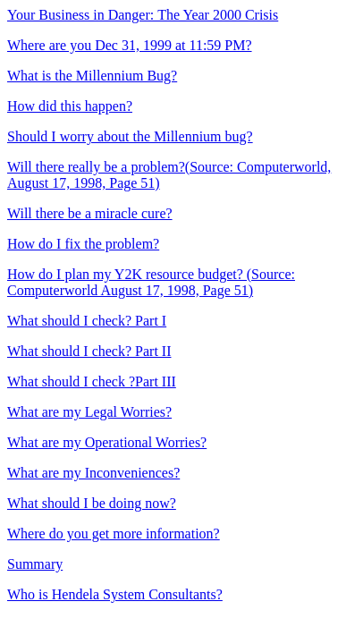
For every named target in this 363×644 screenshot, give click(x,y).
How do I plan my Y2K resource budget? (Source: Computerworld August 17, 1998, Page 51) (151, 282)
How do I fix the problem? (83, 244)
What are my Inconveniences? (93, 473)
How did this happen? (70, 106)
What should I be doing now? (92, 503)
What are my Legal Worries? (89, 412)
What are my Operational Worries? (107, 442)
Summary (35, 564)
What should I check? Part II (89, 351)
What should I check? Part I (87, 321)
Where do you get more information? (114, 534)
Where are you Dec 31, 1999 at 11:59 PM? (130, 45)
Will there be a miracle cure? (90, 213)
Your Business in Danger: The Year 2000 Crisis (143, 15)
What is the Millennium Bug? (92, 76)
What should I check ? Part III (92, 381)
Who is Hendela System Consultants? (115, 594)
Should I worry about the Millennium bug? (130, 136)
